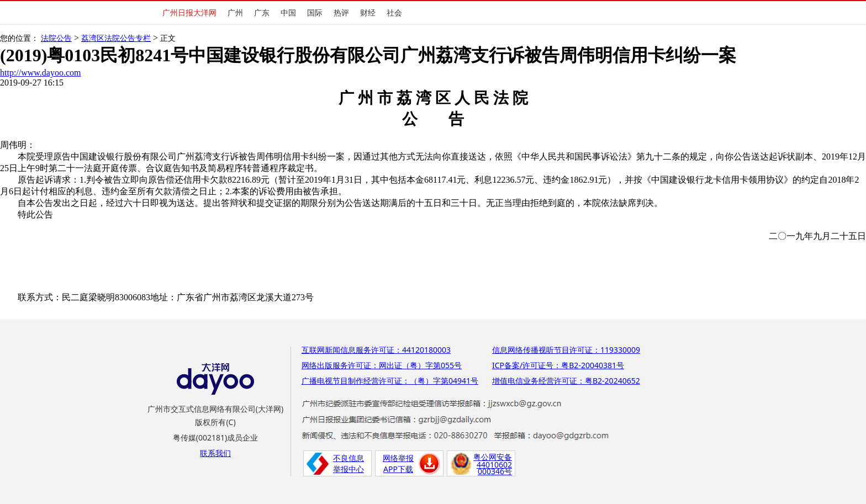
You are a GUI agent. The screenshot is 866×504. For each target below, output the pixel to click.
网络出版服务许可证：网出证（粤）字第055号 (382, 365)
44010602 (494, 465)
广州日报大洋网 (189, 13)
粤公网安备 (493, 457)
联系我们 (215, 453)
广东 (262, 13)
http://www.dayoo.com (41, 73)
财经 (368, 13)
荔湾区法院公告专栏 (116, 38)
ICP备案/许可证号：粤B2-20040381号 (558, 365)
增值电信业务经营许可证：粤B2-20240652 (566, 381)
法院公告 (56, 38)
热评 (341, 13)
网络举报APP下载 (398, 463)
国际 (315, 13)
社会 (394, 13)
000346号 (495, 471)
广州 (235, 13)
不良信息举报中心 (348, 463)
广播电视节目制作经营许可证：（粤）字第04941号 (390, 381)
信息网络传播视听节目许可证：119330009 (566, 350)
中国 (288, 13)
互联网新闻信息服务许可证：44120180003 (376, 350)
